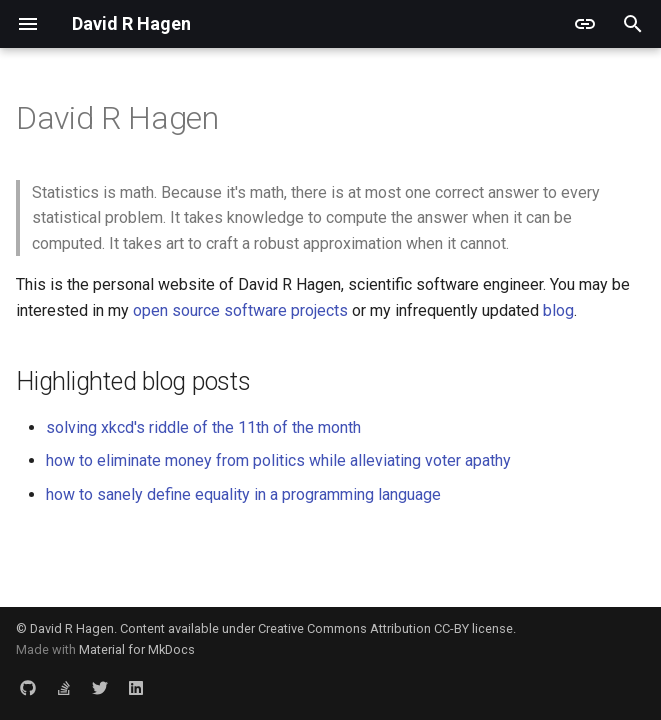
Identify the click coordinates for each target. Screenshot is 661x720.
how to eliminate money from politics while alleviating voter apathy (278, 460)
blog (558, 310)
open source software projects (240, 310)
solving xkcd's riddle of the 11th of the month (203, 427)
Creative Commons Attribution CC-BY (363, 628)
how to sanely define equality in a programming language (243, 494)
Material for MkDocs (137, 649)
